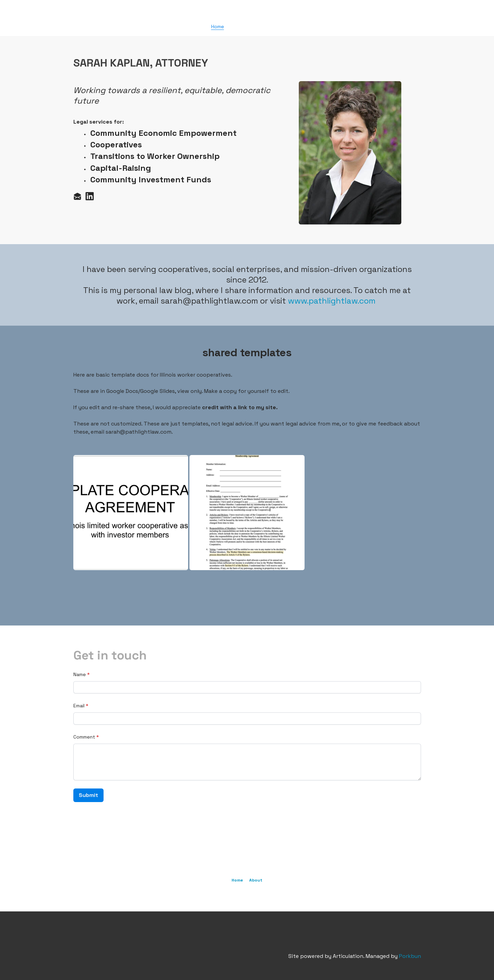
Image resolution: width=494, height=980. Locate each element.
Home (237, 880)
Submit (88, 795)
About (256, 880)
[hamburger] (43, 11)
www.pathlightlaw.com (332, 301)
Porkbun (410, 956)
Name (80, 674)
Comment (84, 737)
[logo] (247, 12)
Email (79, 706)
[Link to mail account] (77, 196)
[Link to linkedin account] (90, 196)
